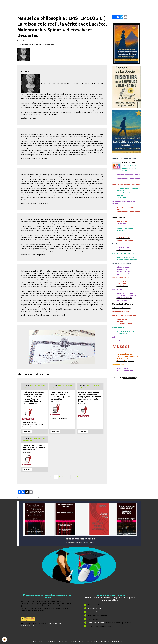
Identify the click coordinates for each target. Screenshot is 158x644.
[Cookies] (5, 640)
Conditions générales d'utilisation (56, 641)
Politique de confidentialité (102, 641)
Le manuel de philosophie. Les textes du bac (40, 45)
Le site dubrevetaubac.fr (97, 623)
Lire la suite (27, 432)
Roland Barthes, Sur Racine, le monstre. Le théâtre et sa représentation (34, 447)
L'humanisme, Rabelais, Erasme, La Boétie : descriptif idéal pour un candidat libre (60, 396)
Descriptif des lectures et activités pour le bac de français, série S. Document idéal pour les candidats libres (90, 397)
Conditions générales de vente (80, 641)
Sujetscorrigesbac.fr (95, 608)
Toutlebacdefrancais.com (97, 612)
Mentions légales (36, 641)
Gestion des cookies (121, 641)
